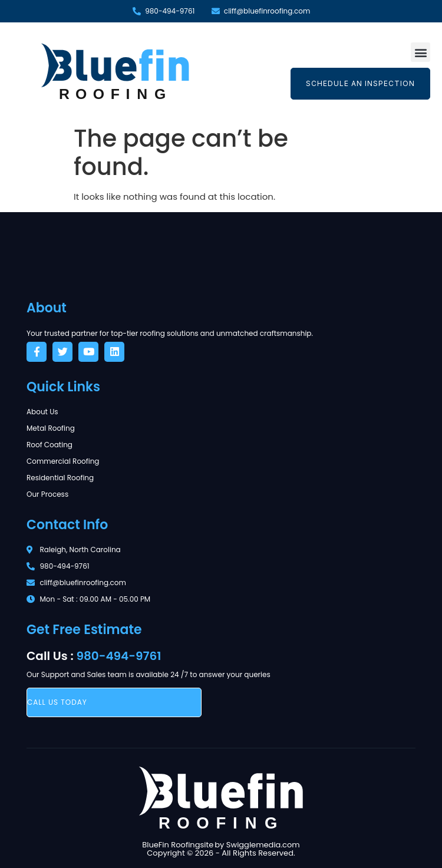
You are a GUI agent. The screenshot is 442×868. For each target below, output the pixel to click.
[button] (420, 52)
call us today (57, 702)
